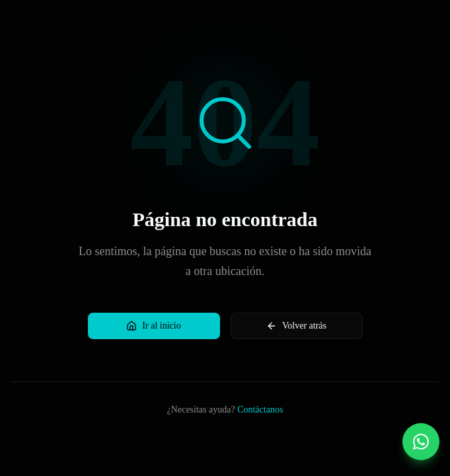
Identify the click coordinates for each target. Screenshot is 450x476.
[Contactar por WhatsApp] (421, 442)
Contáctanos (260, 410)
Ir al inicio (153, 326)
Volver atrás (296, 326)
